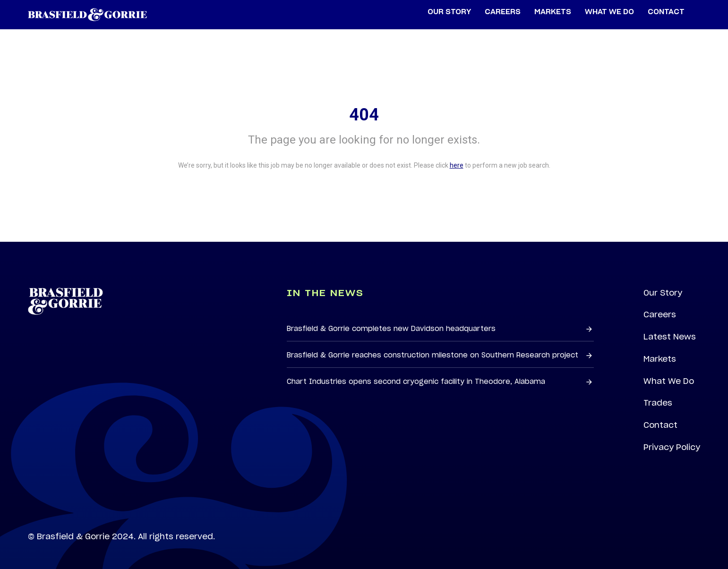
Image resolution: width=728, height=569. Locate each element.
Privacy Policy (672, 447)
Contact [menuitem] (666, 12)
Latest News (670, 337)
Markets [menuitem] (553, 12)
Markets (660, 359)
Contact (660, 425)
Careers (660, 314)
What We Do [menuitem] (609, 12)
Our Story (663, 293)
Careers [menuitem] (503, 12)
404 (364, 115)
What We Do (669, 381)
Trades (658, 403)
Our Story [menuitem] (449, 12)
